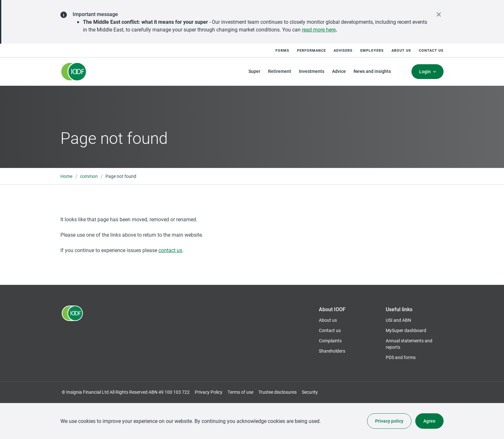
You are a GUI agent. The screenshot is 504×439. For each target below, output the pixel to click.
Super (254, 71)
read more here (319, 29)
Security (310, 392)
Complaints (330, 341)
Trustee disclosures (278, 392)
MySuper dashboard (406, 330)
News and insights (372, 71)
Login (425, 71)
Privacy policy (389, 421)
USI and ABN (398, 320)
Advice (339, 71)
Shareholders (332, 351)
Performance (311, 50)
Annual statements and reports (409, 344)
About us (401, 50)
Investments (312, 71)
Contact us (431, 50)
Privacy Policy (209, 392)
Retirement (280, 71)
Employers (372, 50)
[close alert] (439, 14)
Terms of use (240, 392)
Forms (282, 50)
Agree (429, 421)
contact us (170, 250)
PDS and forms (401, 357)
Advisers (343, 50)
